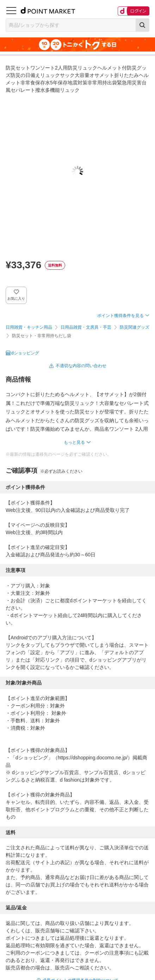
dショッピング (25, 353)
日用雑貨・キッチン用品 (29, 327)
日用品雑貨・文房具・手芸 (86, 327)
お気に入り (16, 298)
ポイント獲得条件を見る (120, 316)
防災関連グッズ (135, 327)
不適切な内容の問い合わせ (81, 366)
